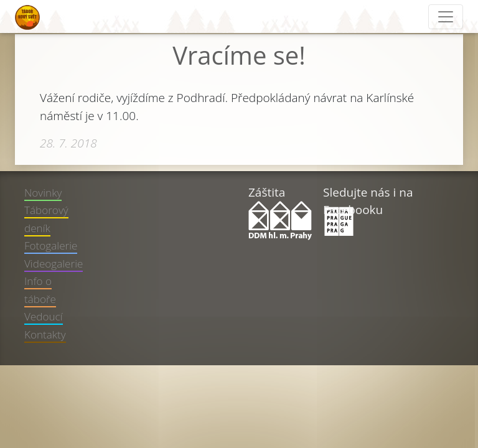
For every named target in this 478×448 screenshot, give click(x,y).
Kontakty (45, 334)
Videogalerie (54, 264)
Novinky (43, 193)
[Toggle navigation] (446, 17)
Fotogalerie (51, 245)
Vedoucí (44, 316)
